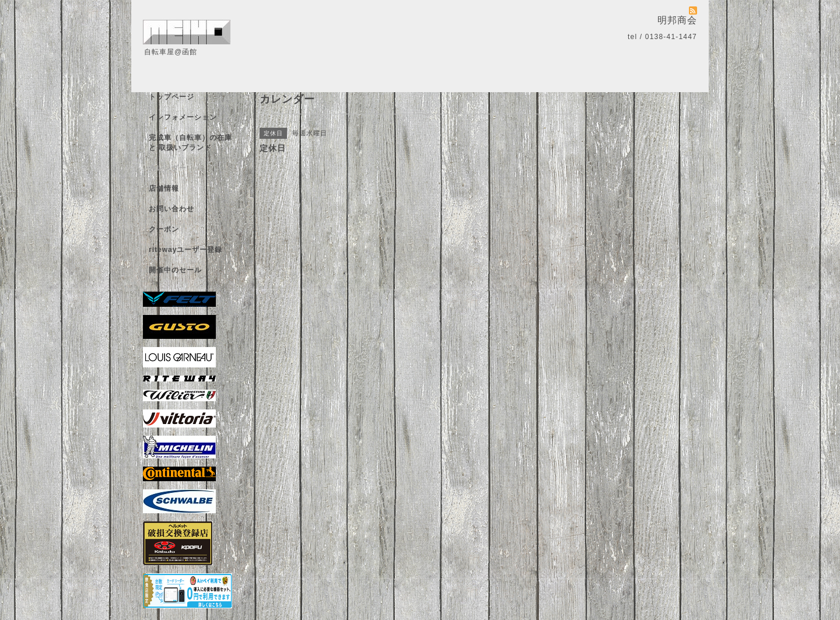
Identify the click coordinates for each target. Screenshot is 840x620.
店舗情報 (164, 188)
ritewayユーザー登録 (185, 250)
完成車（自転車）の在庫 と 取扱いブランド (190, 143)
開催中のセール (175, 270)
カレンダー (168, 168)
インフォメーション (183, 117)
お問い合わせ (171, 209)
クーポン (164, 229)
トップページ (171, 97)
